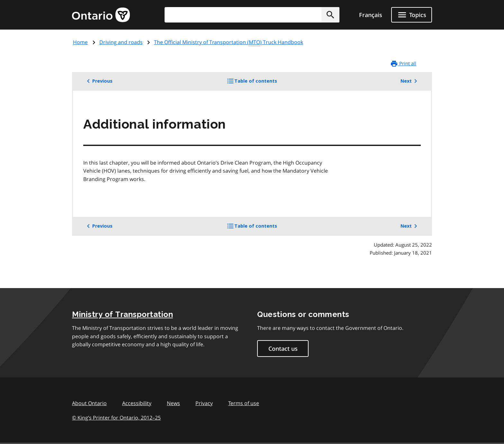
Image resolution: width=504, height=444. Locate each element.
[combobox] (252, 15)
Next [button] (410, 81)
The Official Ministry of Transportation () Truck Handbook (229, 42)
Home (80, 42)
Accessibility (137, 403)
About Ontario (89, 403)
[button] (330, 15)
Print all (403, 64)
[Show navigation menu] (412, 15)
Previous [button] (99, 81)
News (173, 403)
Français (371, 15)
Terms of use (244, 403)
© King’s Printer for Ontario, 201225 (116, 417)
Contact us (283, 349)
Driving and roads (121, 42)
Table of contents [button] (263, 83)
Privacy (204, 403)
